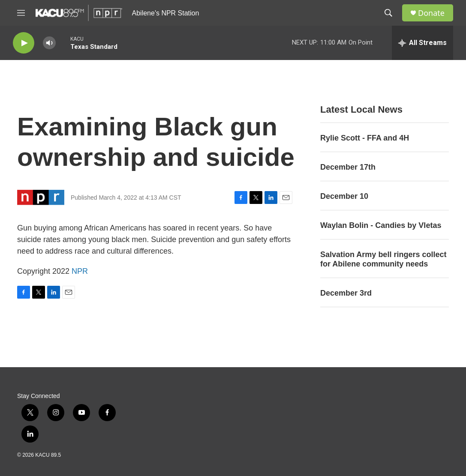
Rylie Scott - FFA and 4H (365, 138)
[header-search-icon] (388, 13)
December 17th (348, 167)
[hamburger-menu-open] (21, 13)
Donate (431, 13)
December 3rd (346, 293)
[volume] (49, 43)
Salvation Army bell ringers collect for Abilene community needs (383, 259)
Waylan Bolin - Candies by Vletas (381, 225)
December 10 (344, 196)
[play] (24, 43)
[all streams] (422, 43)
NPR (80, 271)
